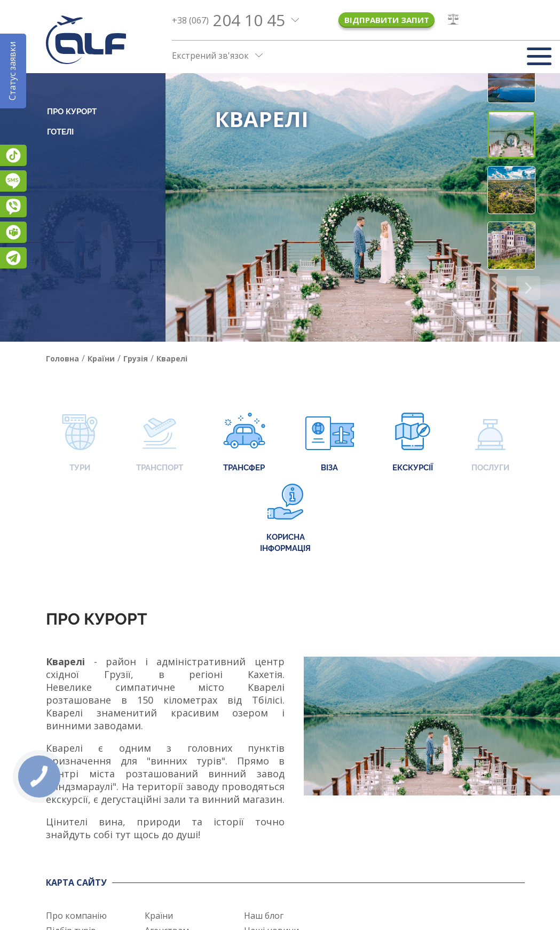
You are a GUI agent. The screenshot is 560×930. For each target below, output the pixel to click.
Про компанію (76, 916)
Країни (159, 916)
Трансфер (244, 443)
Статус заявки (12, 71)
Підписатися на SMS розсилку (13, 181)
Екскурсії (413, 443)
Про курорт (72, 112)
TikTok (13, 155)
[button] (528, 288)
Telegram (13, 258)
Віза (330, 443)
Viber (13, 207)
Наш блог (264, 916)
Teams (13, 232)
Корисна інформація (285, 518)
